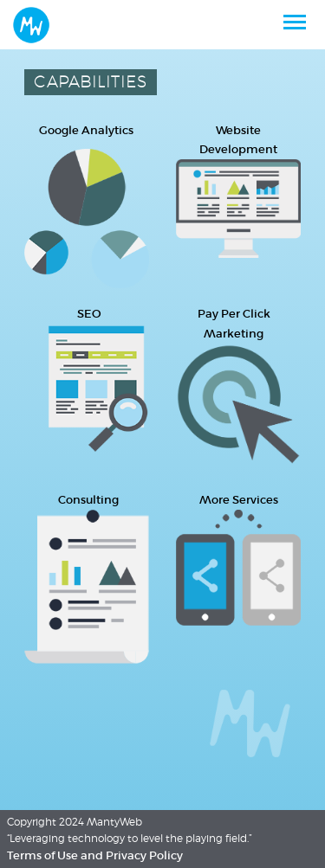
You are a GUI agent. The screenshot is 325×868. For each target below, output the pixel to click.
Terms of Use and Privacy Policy (95, 855)
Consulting (88, 500)
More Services (239, 500)
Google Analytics (86, 130)
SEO (89, 314)
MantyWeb (114, 822)
